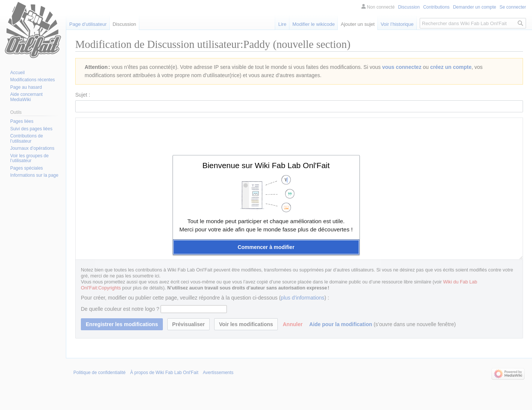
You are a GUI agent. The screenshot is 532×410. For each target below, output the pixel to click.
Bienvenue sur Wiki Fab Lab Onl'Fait (266, 165)
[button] (266, 247)
